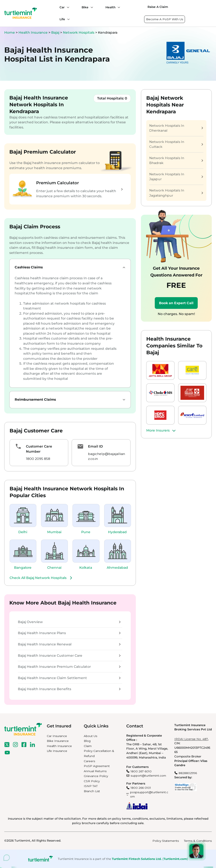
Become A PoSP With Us (165, 19)
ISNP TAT (91, 786)
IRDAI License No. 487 (191, 739)
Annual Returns (95, 771)
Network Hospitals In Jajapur (176, 177)
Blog (87, 741)
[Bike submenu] (91, 7)
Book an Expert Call (176, 303)
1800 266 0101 (141, 788)
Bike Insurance (58, 741)
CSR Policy (92, 781)
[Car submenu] (67, 7)
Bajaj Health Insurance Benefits (69, 689)
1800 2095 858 (38, 459)
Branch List (92, 791)
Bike (85, 7)
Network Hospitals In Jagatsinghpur (176, 193)
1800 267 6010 (141, 771)
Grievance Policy (96, 776)
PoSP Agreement (97, 766)
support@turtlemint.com (148, 776)
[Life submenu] (67, 19)
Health (110, 7)
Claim (88, 746)
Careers (89, 761)
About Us (90, 736)
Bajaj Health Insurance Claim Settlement (69, 678)
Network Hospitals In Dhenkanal (176, 128)
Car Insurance (57, 736)
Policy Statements (166, 841)
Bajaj (56, 32)
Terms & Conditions (198, 841)
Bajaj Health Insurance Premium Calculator (69, 667)
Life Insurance (57, 751)
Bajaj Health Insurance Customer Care (69, 656)
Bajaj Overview (69, 622)
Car (62, 7)
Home (10, 32)
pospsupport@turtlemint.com (149, 794)
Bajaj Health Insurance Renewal (69, 644)
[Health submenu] (118, 7)
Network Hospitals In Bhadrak (176, 161)
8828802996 (188, 773)
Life (62, 19)
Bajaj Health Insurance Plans (69, 633)
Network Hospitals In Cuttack (176, 144)
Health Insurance (33, 32)
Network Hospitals (79, 32)
